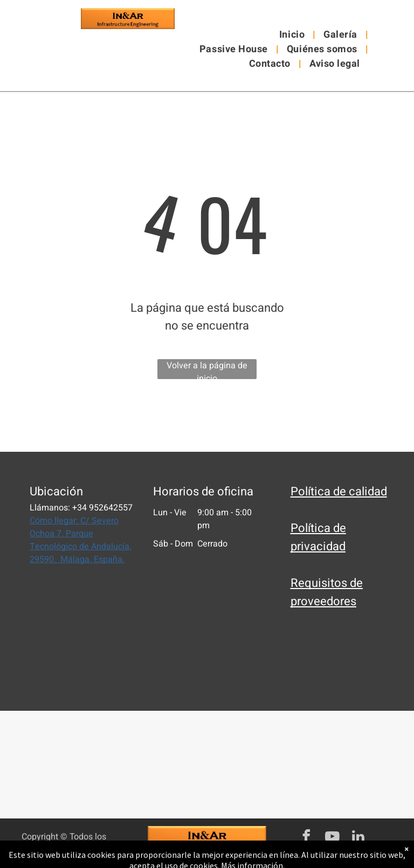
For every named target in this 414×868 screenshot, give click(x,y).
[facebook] (306, 838)
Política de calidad (339, 492)
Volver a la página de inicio (207, 369)
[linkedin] (358, 838)
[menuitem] (293, 35)
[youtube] (332, 838)
